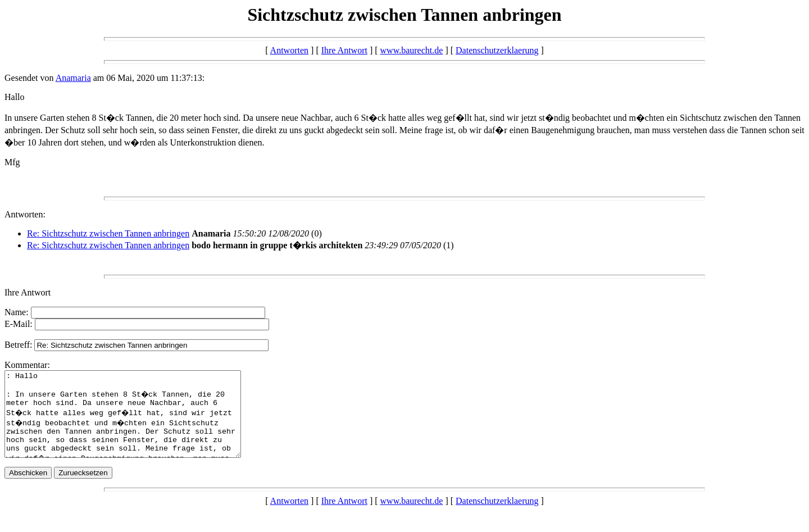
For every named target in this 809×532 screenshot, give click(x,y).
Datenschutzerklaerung (497, 50)
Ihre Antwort (344, 50)
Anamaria (73, 78)
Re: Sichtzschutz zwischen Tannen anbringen (108, 233)
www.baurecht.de (412, 50)
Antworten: (25, 214)
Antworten (289, 50)
